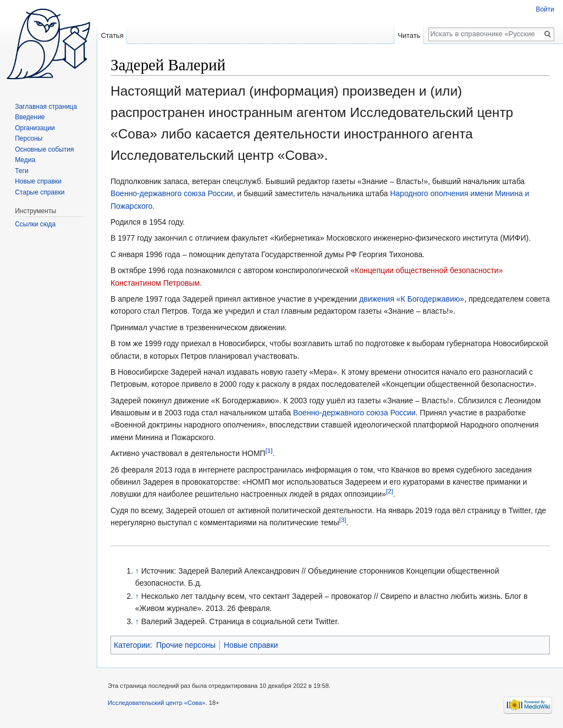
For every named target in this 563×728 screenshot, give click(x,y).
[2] (390, 491)
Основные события (44, 149)
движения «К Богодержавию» (412, 299)
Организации (35, 128)
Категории (132, 645)
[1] (269, 451)
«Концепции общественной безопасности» (427, 270)
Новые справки (251, 645)
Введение (30, 117)
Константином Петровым (155, 283)
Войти (545, 9)
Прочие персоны (186, 645)
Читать (409, 35)
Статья (112, 35)
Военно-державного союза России (172, 193)
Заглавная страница (46, 107)
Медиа (25, 160)
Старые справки (40, 192)
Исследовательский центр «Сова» (157, 703)
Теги (21, 171)
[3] (343, 520)
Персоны (29, 138)
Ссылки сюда (35, 224)
